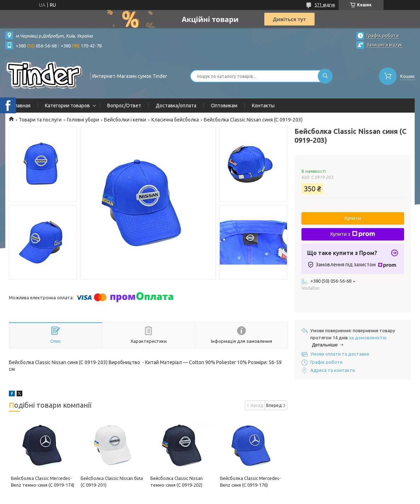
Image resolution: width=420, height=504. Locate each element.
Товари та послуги (40, 120)
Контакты (263, 106)
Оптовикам (224, 106)
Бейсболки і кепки (125, 120)
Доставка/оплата (176, 106)
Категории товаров (67, 106)
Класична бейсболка (175, 120)
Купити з (353, 234)
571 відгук (325, 5)
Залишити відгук (384, 45)
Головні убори (83, 120)
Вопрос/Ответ (124, 106)
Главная (21, 106)
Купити (353, 218)
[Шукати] (325, 76)
